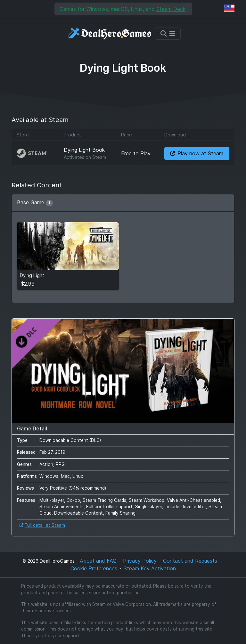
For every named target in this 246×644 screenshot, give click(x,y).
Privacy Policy (140, 561)
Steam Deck (171, 9)
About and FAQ (98, 561)
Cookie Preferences (94, 568)
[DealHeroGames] (110, 33)
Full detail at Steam (42, 525)
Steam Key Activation (150, 568)
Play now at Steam (197, 153)
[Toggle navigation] (168, 34)
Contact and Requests (190, 561)
